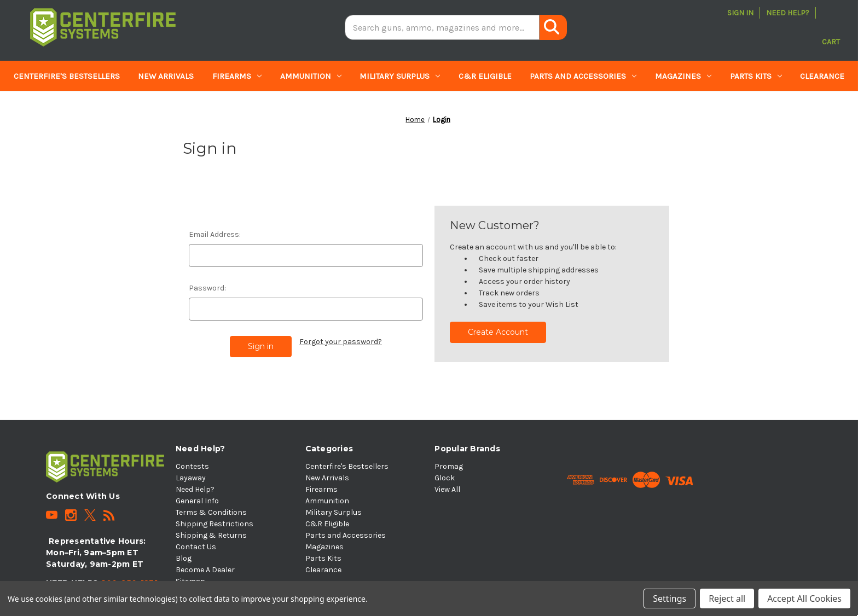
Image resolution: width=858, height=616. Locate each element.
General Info (197, 501)
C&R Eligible (485, 76)
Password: (207, 288)
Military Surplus (400, 76)
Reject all (727, 598)
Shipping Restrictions (215, 524)
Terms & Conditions (211, 512)
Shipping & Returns (211, 535)
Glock (445, 478)
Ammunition (311, 76)
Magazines (683, 76)
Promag (449, 466)
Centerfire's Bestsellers (67, 76)
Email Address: (215, 234)
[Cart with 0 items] (831, 27)
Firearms (237, 76)
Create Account (498, 332)
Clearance (822, 76)
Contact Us (196, 547)
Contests (192, 466)
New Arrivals (166, 76)
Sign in (740, 13)
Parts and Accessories (583, 76)
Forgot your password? (341, 342)
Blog (184, 558)
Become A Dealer (205, 570)
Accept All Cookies (804, 598)
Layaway (191, 478)
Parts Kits (756, 76)
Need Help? (788, 13)
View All (447, 489)
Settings (669, 598)
